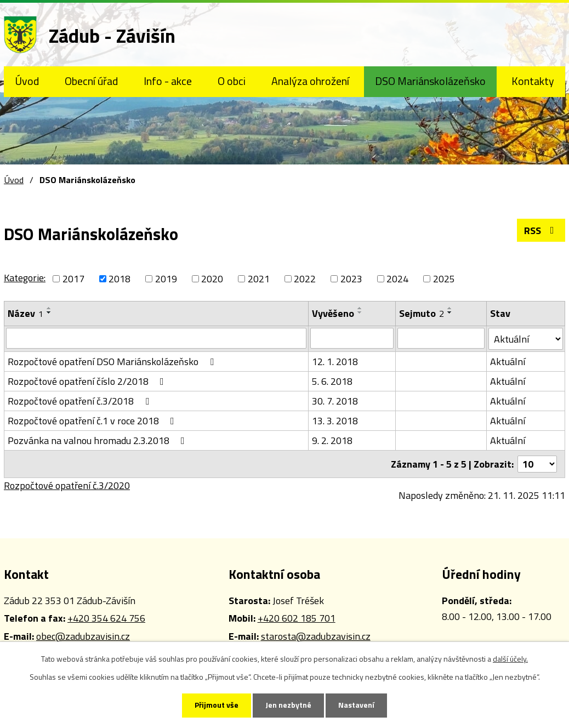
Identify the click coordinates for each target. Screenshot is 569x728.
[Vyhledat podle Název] (156, 338)
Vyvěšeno (333, 313)
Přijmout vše (217, 705)
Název (25, 313)
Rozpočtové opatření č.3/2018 (81, 401)
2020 (212, 279)
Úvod (27, 81)
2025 (444, 279)
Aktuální (508, 362)
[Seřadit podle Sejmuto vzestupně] (450, 308)
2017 (73, 279)
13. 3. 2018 (335, 421)
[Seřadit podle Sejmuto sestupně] (450, 312)
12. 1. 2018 (335, 362)
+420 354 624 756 (106, 618)
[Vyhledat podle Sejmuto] (441, 338)
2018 (120, 279)
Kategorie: (25, 278)
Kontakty (533, 81)
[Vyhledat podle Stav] (526, 339)
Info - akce (168, 81)
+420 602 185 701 (297, 618)
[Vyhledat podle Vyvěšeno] (352, 338)
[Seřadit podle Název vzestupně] (49, 308)
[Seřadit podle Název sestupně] (49, 312)
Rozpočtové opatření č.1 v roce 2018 (93, 421)
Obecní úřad (91, 81)
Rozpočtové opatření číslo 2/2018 (88, 381)
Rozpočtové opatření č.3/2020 (67, 485)
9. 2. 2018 (332, 440)
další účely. (510, 659)
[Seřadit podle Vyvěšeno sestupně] (360, 312)
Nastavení (356, 705)
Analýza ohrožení (310, 81)
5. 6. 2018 (332, 381)
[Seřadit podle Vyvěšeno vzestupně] (360, 308)
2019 (166, 279)
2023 (351, 279)
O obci (232, 81)
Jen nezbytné (288, 705)
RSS (541, 231)
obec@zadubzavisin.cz (83, 636)
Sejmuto (422, 313)
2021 (259, 279)
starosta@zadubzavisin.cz (316, 636)
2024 (397, 279)
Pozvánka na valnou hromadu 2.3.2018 (98, 440)
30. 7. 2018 (335, 401)
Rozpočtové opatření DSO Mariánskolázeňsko (113, 362)
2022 (305, 279)
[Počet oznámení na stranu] (537, 464)
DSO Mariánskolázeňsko (430, 81)
